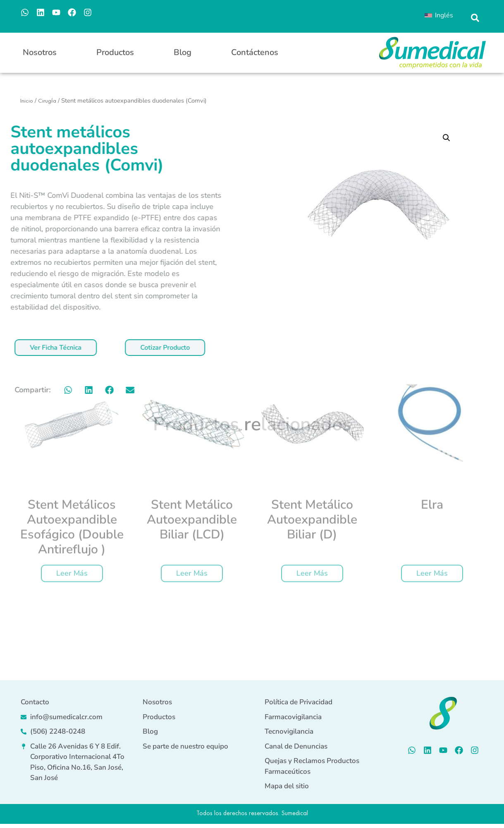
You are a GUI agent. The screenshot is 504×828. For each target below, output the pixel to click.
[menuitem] (439, 15)
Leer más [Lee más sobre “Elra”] (432, 483)
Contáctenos (255, 52)
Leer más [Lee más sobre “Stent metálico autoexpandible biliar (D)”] (312, 483)
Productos (115, 52)
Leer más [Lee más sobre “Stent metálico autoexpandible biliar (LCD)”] (192, 483)
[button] (475, 18)
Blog (183, 52)
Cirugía (47, 101)
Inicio (27, 101)
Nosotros (40, 52)
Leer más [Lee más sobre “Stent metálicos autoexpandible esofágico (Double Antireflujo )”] (72, 483)
